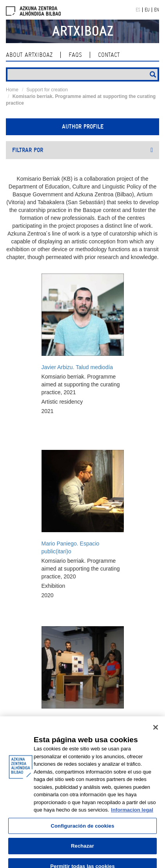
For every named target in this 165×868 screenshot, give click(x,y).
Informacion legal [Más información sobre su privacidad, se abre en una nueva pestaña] (132, 814)
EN (157, 10)
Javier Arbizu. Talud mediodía (77, 367)
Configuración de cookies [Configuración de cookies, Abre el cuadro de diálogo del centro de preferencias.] (82, 830)
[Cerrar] (156, 731)
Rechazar (82, 850)
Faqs (75, 55)
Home (12, 90)
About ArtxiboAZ (29, 55)
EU (147, 10)
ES (138, 10)
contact (109, 55)
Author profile (83, 127)
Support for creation (47, 90)
